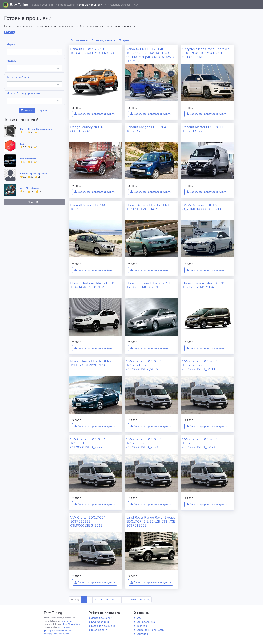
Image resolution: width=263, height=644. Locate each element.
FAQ (135, 5)
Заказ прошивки (43, 5)
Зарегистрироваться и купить (95, 114)
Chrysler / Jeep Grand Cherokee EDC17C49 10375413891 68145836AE (206, 53)
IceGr (23, 144)
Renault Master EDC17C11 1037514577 (203, 129)
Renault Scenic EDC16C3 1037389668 (89, 207)
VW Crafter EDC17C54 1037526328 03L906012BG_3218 (88, 521)
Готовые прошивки (90, 5)
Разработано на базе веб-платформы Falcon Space (58, 632)
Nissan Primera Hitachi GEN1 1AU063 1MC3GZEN (148, 285)
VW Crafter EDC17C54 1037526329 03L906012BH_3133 (200, 365)
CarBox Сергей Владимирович (36, 129)
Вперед (145, 600)
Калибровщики (65, 5)
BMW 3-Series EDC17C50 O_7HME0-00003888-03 (202, 207)
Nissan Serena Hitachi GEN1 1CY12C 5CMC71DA (204, 285)
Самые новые (79, 40)
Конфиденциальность (150, 630)
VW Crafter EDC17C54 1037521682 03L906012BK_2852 (144, 365)
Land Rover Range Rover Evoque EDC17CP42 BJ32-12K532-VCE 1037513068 (151, 521)
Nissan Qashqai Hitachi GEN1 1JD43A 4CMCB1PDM (93, 285)
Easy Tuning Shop (72, 624)
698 (133, 600)
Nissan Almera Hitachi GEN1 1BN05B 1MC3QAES (148, 207)
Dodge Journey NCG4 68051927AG (86, 129)
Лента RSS (34, 202)
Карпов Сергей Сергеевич (34, 174)
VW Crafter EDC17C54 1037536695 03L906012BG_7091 (144, 443)
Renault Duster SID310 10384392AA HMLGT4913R (92, 51)
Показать (27, 111)
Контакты (142, 634)
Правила (141, 626)
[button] (258, 5)
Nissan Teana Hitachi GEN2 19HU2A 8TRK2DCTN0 (91, 363)
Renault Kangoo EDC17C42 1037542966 (147, 129)
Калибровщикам (146, 622)
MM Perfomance (28, 159)
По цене (124, 40)
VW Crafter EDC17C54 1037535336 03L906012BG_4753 (200, 443)
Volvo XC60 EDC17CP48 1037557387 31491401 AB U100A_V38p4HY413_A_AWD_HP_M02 (151, 55)
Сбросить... (44, 111)
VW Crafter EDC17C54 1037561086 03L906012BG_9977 (88, 443)
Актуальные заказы (117, 5)
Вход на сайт (99, 630)
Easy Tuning (19, 5)
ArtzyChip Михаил (30, 188)
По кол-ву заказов (103, 40)
